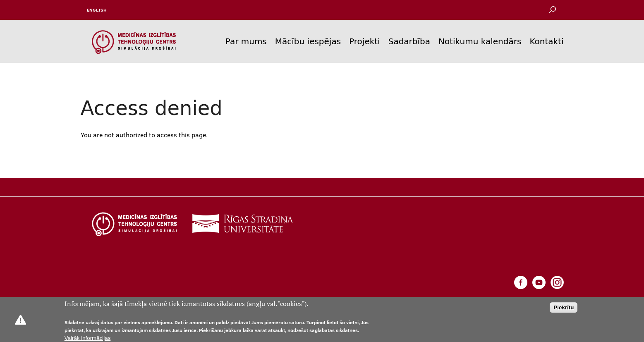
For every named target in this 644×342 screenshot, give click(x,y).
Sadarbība (409, 41)
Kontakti (546, 41)
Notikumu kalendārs (480, 41)
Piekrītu (564, 307)
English (97, 10)
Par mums (246, 41)
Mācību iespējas (308, 41)
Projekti (365, 41)
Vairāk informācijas (88, 338)
